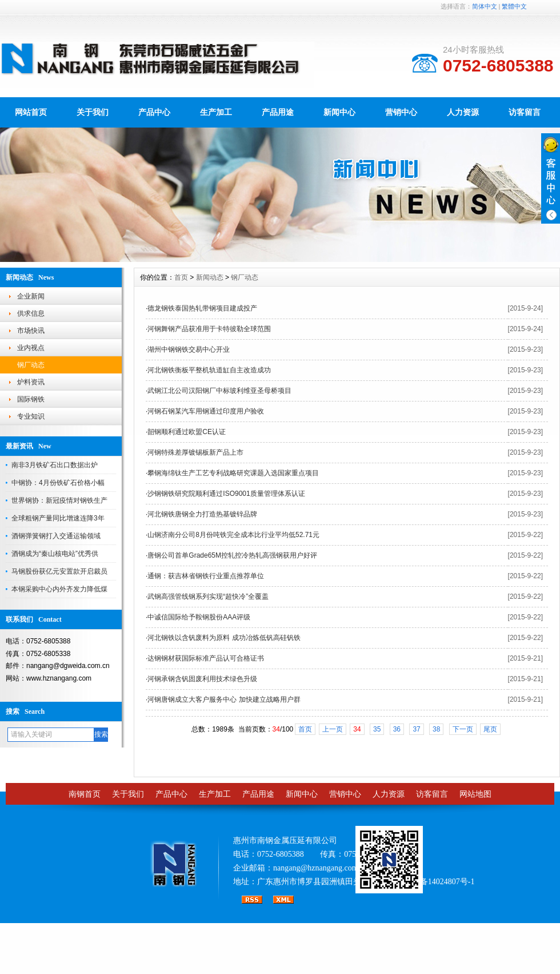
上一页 (333, 729)
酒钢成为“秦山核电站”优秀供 (55, 554)
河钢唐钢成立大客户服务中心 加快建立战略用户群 (224, 699)
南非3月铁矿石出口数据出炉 (55, 465)
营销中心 (401, 112)
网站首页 (31, 112)
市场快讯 (31, 331)
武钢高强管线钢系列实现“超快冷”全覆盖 (208, 597)
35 (377, 729)
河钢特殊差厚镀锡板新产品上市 (195, 452)
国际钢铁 (31, 399)
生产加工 (216, 112)
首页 (181, 277)
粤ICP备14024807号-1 (437, 882)
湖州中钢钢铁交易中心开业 (189, 349)
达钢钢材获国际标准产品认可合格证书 (206, 658)
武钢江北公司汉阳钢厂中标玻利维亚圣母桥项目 (219, 391)
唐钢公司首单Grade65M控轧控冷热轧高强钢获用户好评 (232, 555)
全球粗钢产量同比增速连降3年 (58, 518)
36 (397, 729)
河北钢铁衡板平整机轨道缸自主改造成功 (209, 370)
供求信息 (31, 313)
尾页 (490, 729)
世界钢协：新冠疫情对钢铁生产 (59, 500)
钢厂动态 (31, 365)
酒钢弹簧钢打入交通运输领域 (56, 536)
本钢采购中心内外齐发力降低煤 (59, 589)
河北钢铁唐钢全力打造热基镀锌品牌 (202, 514)
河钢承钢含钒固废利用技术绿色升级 (202, 679)
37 (416, 729)
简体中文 (485, 6)
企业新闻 (31, 296)
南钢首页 (85, 794)
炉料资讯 (31, 382)
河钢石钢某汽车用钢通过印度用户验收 (206, 411)
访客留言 (525, 112)
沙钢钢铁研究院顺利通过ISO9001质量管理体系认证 (226, 494)
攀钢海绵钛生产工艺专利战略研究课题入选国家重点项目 (233, 473)
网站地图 (475, 794)
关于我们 (93, 112)
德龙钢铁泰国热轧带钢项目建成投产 (202, 308)
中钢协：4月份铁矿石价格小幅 (58, 483)
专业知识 (31, 416)
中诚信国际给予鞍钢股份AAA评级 (199, 617)
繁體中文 (514, 6)
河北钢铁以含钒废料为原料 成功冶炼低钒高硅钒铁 (224, 638)
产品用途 (278, 112)
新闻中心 (339, 112)
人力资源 (463, 112)
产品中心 (154, 112)
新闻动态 (210, 277)
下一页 (463, 729)
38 (436, 729)
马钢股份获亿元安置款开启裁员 (59, 571)
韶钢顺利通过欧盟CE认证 (187, 432)
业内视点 (31, 348)
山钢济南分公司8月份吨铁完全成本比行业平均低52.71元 (233, 535)
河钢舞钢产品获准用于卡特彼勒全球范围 (209, 329)
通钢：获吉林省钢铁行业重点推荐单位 (206, 576)
